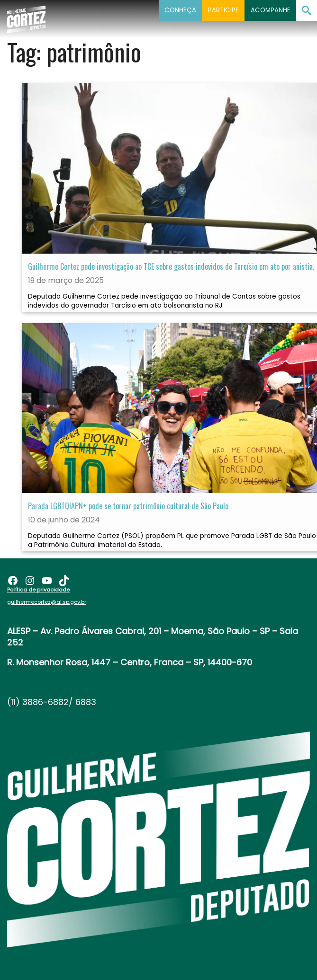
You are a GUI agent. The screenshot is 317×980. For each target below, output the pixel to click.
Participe (223, 10)
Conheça (180, 10)
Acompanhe (271, 10)
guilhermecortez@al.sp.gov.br (47, 602)
